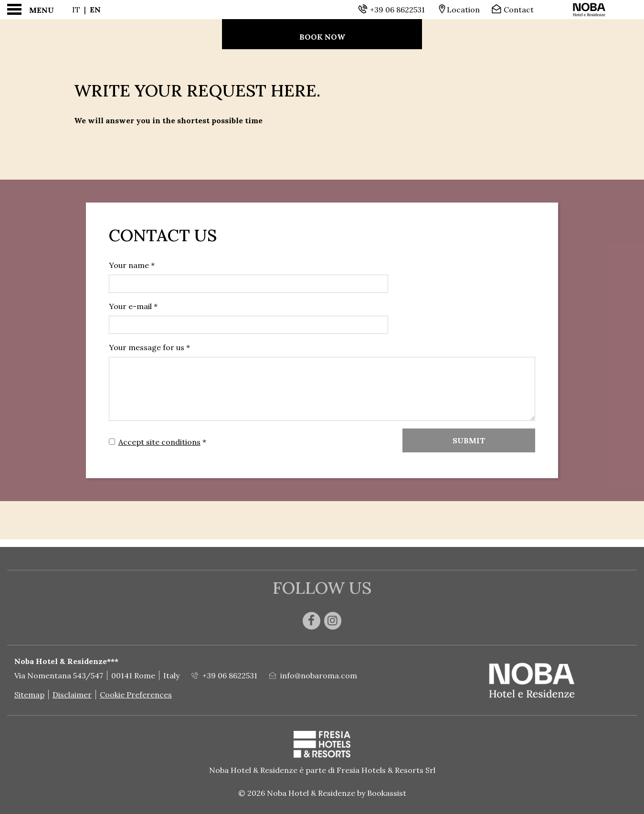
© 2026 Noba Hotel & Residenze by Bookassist (322, 793)
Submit (469, 440)
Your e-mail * (133, 306)
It (76, 10)
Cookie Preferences (136, 695)
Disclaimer (72, 695)
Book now (322, 37)
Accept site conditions (159, 442)
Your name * (132, 265)
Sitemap (29, 695)
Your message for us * (149, 347)
